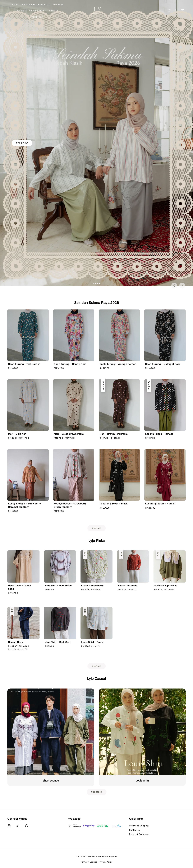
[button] (169, 11)
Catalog (20, 11)
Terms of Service (89, 862)
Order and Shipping (139, 826)
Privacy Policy (106, 862)
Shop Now (22, 143)
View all (97, 528)
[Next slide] (182, 286)
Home (15, 4)
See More (97, 792)
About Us (54, 11)
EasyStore (112, 856)
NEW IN (56, 4)
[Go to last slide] (174, 286)
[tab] (93, 283)
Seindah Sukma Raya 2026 (35, 4)
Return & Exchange (139, 834)
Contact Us (37, 17)
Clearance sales (37, 11)
